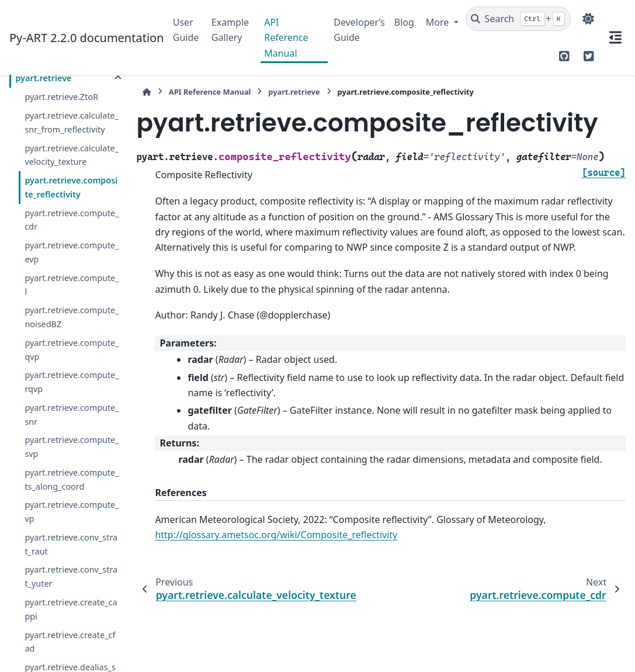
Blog (404, 22)
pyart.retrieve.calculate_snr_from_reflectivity (72, 122)
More (439, 22)
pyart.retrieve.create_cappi (71, 609)
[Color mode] (588, 19)
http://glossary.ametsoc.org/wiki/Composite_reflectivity (276, 535)
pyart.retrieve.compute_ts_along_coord (72, 479)
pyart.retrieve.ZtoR (61, 97)
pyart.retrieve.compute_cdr (72, 220)
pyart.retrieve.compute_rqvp (72, 382)
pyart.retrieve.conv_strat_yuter (71, 576)
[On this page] (615, 37)
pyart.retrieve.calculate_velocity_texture (72, 155)
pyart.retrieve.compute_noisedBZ (72, 317)
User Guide (186, 30)
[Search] (518, 19)
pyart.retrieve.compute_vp (72, 512)
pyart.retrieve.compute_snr (72, 415)
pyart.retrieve (43, 78)
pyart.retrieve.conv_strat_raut (71, 544)
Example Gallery (230, 30)
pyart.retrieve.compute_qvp (72, 350)
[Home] (147, 92)
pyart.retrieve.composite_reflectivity (71, 187)
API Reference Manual (286, 38)
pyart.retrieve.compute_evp (72, 252)
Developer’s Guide (359, 30)
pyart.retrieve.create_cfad (70, 642)
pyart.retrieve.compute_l (72, 285)
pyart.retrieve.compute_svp (72, 447)
